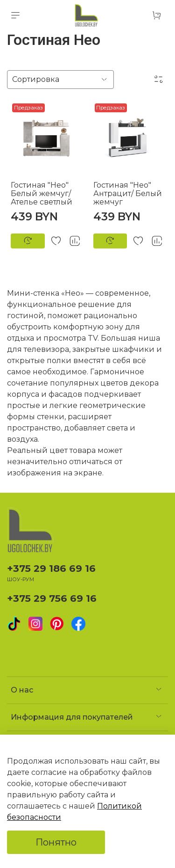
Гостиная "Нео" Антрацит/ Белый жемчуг (128, 193)
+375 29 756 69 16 (52, 598)
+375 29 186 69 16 (51, 568)
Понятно (56, 842)
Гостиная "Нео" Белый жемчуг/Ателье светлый (42, 193)
